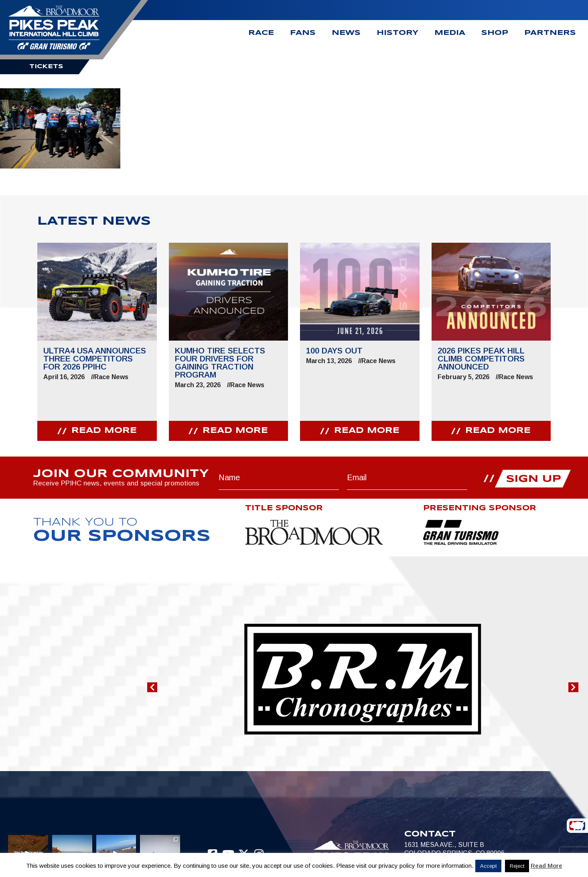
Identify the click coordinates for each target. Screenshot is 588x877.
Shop (495, 33)
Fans (303, 33)
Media (450, 33)
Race (261, 33)
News (346, 33)
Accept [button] (488, 866)
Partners (550, 33)
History (397, 33)
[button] (152, 687)
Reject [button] (517, 866)
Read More (546, 866)
